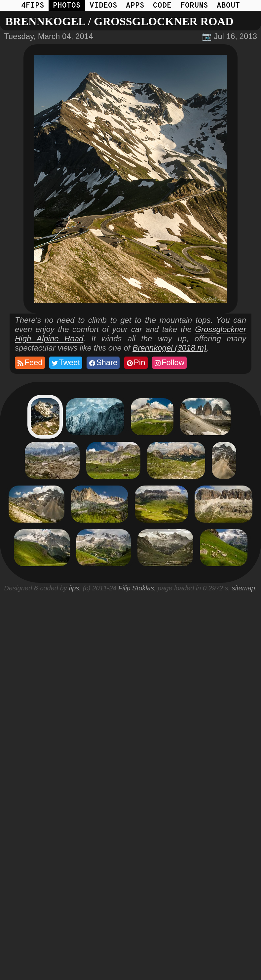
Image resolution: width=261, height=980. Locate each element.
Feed (30, 362)
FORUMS (194, 6)
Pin (136, 362)
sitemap (243, 588)
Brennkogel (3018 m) (169, 348)
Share (103, 362)
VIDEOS (103, 6)
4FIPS (33, 6)
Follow (169, 362)
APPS (135, 6)
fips (74, 588)
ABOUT (228, 6)
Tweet (65, 362)
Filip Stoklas (136, 588)
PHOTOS (67, 6)
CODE (162, 6)
